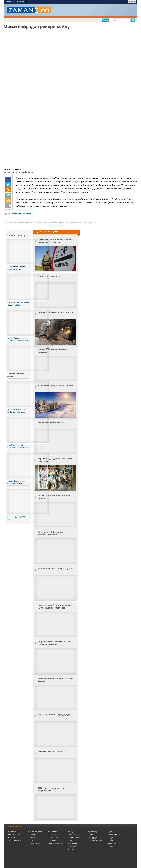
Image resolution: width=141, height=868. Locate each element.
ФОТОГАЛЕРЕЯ (15, 835)
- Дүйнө (112, 838)
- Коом (30, 841)
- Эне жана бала (75, 835)
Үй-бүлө (71, 832)
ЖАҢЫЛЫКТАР (35, 832)
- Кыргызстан (114, 835)
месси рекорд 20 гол (21, 214)
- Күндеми (32, 835)
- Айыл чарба (53, 835)
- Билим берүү (34, 843)
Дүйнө (111, 832)
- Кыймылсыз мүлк (56, 843)
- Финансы (52, 841)
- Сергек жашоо (95, 841)
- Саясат (31, 838)
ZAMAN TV (12, 832)
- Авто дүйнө (53, 838)
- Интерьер (73, 843)
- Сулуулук (93, 838)
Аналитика (21, 2)
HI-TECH (11, 838)
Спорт (111, 841)
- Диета (91, 835)
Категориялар (14, 827)
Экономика (53, 832)
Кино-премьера (14, 841)
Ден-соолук (93, 832)
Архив (105, 20)
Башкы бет (9, 2)
